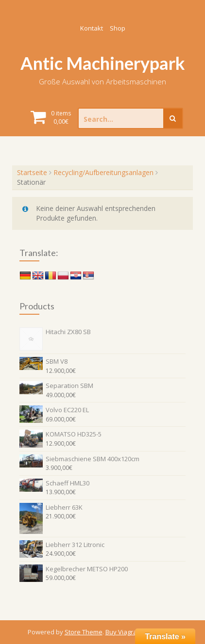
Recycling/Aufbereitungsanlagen (103, 172)
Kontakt (92, 28)
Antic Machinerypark (103, 63)
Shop (118, 28)
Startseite (32, 172)
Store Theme (84, 632)
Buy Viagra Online (132, 632)
